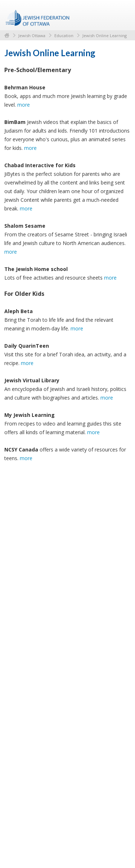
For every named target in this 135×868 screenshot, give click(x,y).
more (24, 105)
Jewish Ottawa (32, 35)
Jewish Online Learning (105, 35)
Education (64, 35)
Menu (122, 15)
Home (7, 35)
